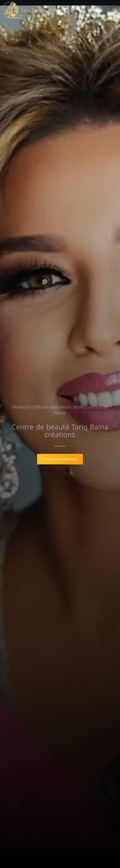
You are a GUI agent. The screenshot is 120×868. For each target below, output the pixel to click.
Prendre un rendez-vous (60, 459)
